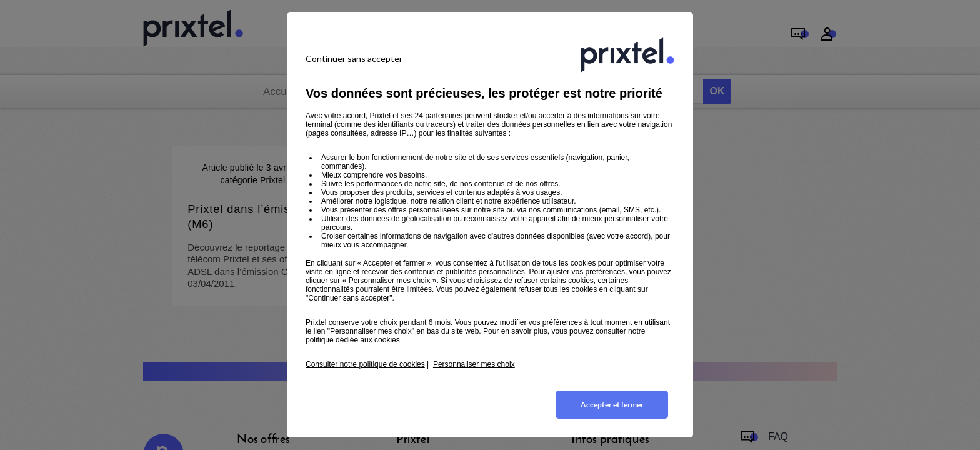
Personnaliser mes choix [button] (474, 364)
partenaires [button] (443, 116)
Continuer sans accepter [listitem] (354, 58)
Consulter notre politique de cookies (365, 364)
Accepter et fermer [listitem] (612, 405)
